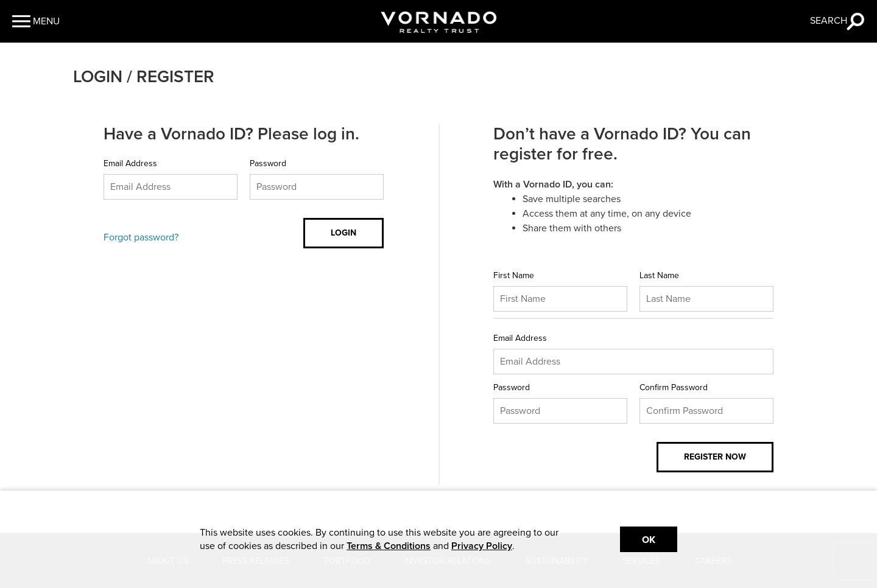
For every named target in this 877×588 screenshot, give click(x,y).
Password (268, 163)
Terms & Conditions (389, 546)
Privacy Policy (482, 546)
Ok (649, 540)
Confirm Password (674, 387)
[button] (36, 21)
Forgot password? (141, 237)
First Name (514, 275)
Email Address (130, 163)
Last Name (659, 275)
